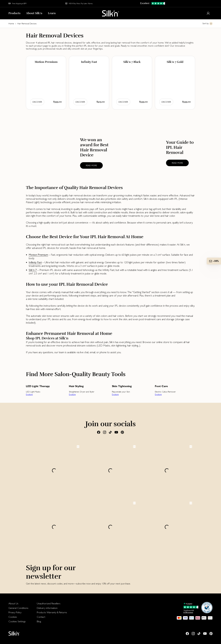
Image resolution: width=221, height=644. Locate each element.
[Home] (111, 13)
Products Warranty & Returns (52, 612)
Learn (52, 13)
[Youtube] (116, 432)
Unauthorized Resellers (49, 603)
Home (11, 24)
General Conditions (18, 608)
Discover (37, 102)
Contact (41, 617)
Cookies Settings (17, 621)
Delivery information (47, 608)
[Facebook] (99, 432)
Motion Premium (38, 255)
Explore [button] (29, 394)
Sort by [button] (206, 23)
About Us (13, 603)
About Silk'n (34, 13)
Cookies (13, 617)
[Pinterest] (122, 432)
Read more (91, 165)
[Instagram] (105, 432)
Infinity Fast (35, 262)
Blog (39, 621)
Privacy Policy (15, 612)
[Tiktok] (110, 432)
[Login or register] (208, 13)
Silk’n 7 (33, 270)
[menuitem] (18, 603)
